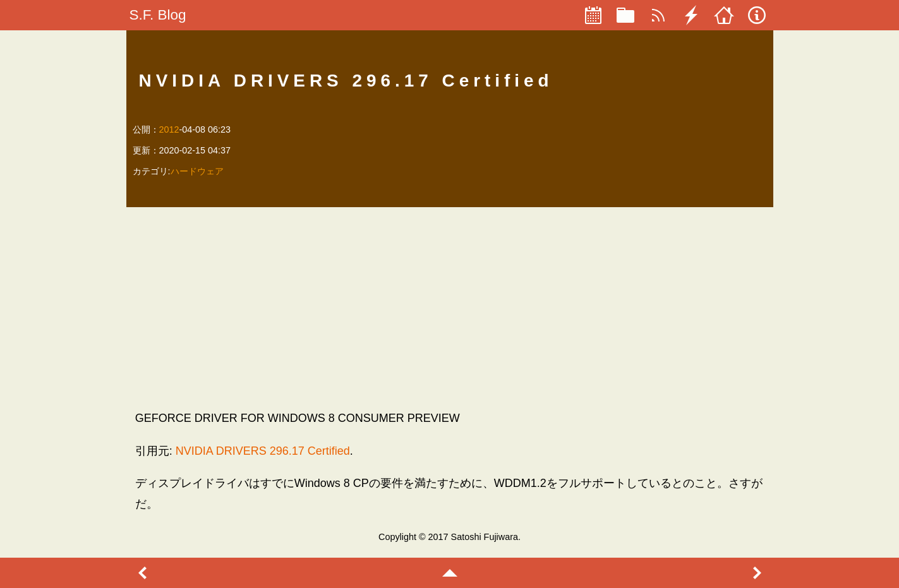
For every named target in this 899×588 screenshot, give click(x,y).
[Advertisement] (450, 308)
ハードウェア (197, 171)
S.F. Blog (158, 15)
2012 (169, 129)
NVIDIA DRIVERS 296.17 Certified (263, 451)
